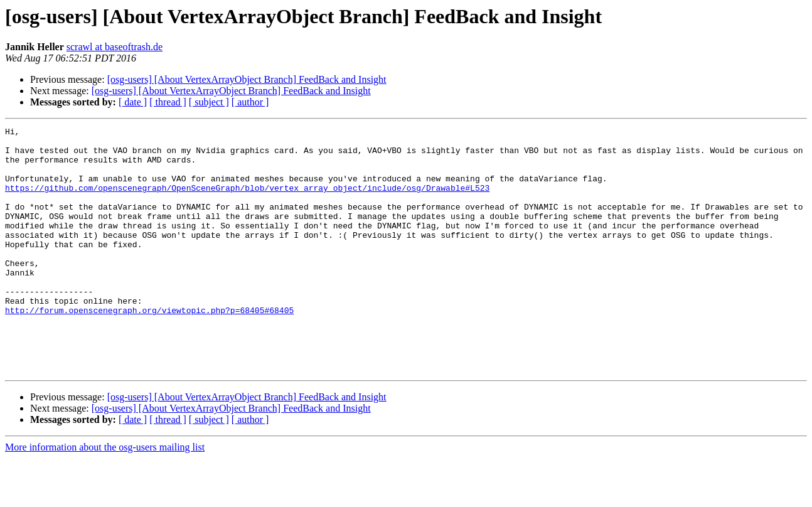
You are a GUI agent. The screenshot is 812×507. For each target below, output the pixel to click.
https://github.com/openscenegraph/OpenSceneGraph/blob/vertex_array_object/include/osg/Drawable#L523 (247, 201)
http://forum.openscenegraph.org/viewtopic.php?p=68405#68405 (149, 348)
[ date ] (133, 102)
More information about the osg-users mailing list (105, 496)
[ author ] (250, 102)
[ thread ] (168, 102)
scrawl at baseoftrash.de (115, 47)
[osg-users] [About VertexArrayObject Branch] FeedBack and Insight (247, 79)
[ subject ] (209, 102)
